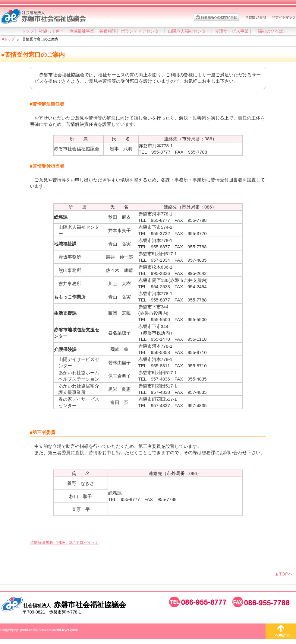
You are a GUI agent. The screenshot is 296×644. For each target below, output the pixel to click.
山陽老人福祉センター (189, 31)
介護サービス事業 (232, 31)
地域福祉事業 (82, 31)
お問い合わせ (256, 17)
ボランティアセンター (142, 31)
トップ (28, 31)
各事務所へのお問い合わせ (216, 17)
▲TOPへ (284, 574)
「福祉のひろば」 (270, 31)
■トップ (8, 39)
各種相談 (108, 31)
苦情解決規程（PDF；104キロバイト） (65, 542)
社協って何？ (52, 31)
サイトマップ (284, 17)
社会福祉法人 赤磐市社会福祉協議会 (44, 17)
